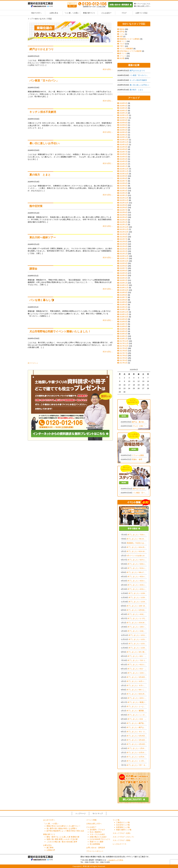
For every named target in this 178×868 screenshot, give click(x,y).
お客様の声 (51, 850)
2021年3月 (123, 249)
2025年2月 (123, 135)
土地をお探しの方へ (142, 6)
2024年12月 (124, 140)
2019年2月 (123, 307)
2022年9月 (123, 205)
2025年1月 (123, 137)
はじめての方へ (49, 820)
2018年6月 (123, 326)
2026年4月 (123, 106)
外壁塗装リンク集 (123, 827)
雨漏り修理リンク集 (124, 830)
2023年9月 (123, 176)
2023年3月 (123, 191)
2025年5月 (123, 127)
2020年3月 (123, 278)
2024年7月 (123, 152)
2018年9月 (123, 319)
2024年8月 (123, 149)
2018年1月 (123, 339)
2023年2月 (123, 193)
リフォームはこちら (142, 4)
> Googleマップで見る (115, 860)
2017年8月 (123, 351)
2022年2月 (123, 222)
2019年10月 (124, 290)
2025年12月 (124, 115)
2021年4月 (123, 246)
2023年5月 (123, 186)
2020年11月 (124, 258)
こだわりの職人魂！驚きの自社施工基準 (62, 842)
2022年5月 (123, 215)
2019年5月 (123, 302)
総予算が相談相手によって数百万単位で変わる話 (65, 831)
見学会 (121, 32)
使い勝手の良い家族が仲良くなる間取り (62, 828)
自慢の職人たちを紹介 (98, 837)
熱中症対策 (36, 206)
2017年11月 (124, 343)
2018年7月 (123, 324)
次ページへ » (33, 363)
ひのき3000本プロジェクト (100, 839)
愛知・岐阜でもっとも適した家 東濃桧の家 (63, 837)
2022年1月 (123, 224)
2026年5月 (123, 103)
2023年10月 (124, 174)
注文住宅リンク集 (123, 825)
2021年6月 (123, 241)
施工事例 (50, 848)
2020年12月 (124, 256)
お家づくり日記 (142, 13)
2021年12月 (124, 227)
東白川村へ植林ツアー (43, 237)
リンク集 (116, 820)
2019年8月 (123, 295)
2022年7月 (123, 210)
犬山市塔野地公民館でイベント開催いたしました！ (60, 331)
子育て (121, 46)
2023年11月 (124, 171)
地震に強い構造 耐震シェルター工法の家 (62, 839)
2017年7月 (123, 353)
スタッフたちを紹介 (97, 834)
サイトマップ (98, 813)
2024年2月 (123, 164)
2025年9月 (123, 120)
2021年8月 (123, 237)
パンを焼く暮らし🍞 (42, 300)
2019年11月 (124, 288)
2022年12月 (124, 198)
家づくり (122, 41)
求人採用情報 (95, 844)
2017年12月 (124, 341)
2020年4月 (123, 275)
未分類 (121, 58)
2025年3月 (123, 132)
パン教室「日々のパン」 (44, 81)
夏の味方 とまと (40, 175)
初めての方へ (36, 13)
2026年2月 (123, 110)
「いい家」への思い (71, 13)
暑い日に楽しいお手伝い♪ (45, 143)
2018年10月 (124, 317)
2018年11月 (124, 314)
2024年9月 (123, 147)
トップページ (80, 813)
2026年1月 (123, 113)
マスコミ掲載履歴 (125, 49)
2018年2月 (123, 336)
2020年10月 (124, 261)
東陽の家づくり (89, 13)
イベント (122, 56)
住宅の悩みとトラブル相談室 (129, 51)
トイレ (121, 34)
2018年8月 (123, 322)
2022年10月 (124, 203)
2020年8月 (123, 266)
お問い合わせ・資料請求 (96, 848)
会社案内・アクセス (97, 830)
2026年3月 (123, 108)
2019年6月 (123, 300)
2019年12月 (124, 285)
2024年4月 (123, 159)
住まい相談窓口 (96, 832)
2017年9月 (123, 348)
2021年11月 (124, 229)
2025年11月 (124, 118)
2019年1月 (123, 309)
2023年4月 (123, 188)
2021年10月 (124, 232)
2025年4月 (123, 130)
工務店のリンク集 (123, 822)
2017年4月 (123, 360)
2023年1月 (123, 195)
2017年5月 (123, 358)
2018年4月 (123, 331)
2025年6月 (123, 125)
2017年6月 (123, 356)
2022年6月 (123, 212)
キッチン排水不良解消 (43, 112)
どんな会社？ (106, 13)
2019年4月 (123, 305)
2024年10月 (124, 144)
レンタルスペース (120, 844)
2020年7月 (123, 268)
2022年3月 (123, 220)
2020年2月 (123, 280)
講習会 (33, 269)
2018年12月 (124, 312)
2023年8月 (123, 178)
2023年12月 (124, 169)
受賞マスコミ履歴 (96, 842)
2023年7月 (123, 181)
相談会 (121, 29)
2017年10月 (124, 346)
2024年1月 (123, 166)
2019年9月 (123, 292)
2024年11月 (124, 142)
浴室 (120, 36)
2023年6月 (123, 183)
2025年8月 (123, 123)
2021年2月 (123, 251)
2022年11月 (124, 200)
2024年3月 (123, 161)
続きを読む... (108, 69)
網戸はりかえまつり (42, 49)
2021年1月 (123, 254)
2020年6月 (123, 271)
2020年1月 (123, 283)
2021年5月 (123, 244)
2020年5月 (123, 273)
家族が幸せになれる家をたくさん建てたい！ (64, 826)
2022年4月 (123, 217)
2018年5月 (123, 329)
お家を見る (54, 13)
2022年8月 (123, 207)
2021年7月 (123, 239)
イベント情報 (91, 820)
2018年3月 (123, 334)
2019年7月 (123, 297)
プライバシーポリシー (95, 851)
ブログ (124, 13)
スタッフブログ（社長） (122, 833)
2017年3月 (123, 363)
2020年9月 (123, 263)
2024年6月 (123, 154)
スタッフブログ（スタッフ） (124, 837)
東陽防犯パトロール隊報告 (129, 39)
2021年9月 (123, 234)
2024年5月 (123, 157)
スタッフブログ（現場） (122, 840)
